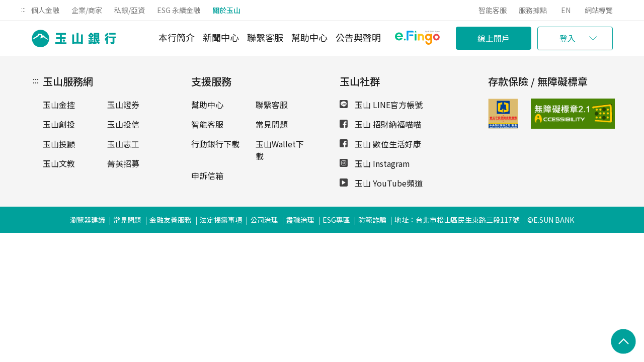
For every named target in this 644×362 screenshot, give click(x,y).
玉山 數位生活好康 (380, 144)
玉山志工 (123, 144)
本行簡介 (177, 37)
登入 (568, 38)
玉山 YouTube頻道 (381, 183)
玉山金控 (59, 105)
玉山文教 (59, 163)
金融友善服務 (171, 220)
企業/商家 (87, 10)
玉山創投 (59, 124)
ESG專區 (336, 220)
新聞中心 (221, 37)
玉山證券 (123, 105)
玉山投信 (123, 124)
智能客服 (493, 10)
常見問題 (272, 124)
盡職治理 (300, 220)
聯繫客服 (265, 37)
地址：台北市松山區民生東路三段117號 (457, 220)
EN (566, 10)
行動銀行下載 (215, 144)
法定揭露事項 (221, 220)
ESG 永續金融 (179, 10)
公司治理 (264, 220)
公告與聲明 (358, 37)
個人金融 (45, 10)
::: (23, 9)
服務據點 (533, 10)
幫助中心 (309, 37)
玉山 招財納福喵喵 (380, 124)
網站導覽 (599, 10)
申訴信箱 (207, 175)
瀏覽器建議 (88, 220)
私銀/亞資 (130, 10)
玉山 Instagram (375, 163)
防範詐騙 (372, 220)
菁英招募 (123, 163)
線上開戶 (494, 38)
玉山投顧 (59, 144)
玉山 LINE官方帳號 (381, 105)
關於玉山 (226, 10)
